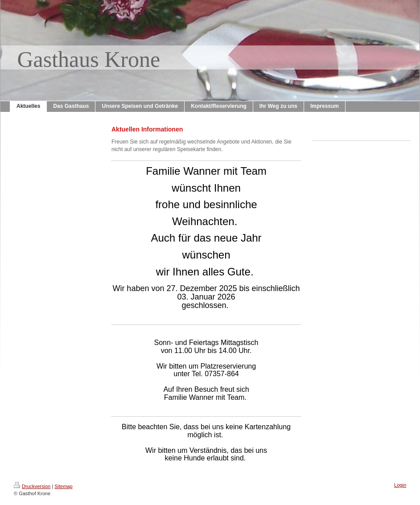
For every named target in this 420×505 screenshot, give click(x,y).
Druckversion (32, 486)
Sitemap (63, 486)
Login (400, 485)
